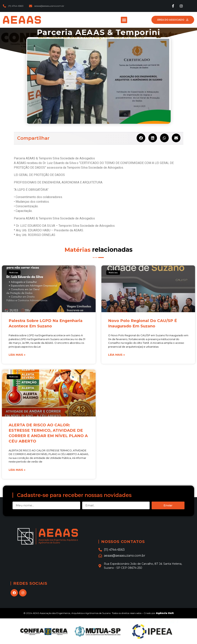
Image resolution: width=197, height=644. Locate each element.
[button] (124, 20)
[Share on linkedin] (153, 138)
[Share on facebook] (141, 138)
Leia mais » (17, 355)
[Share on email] (176, 138)
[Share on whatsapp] (164, 138)
